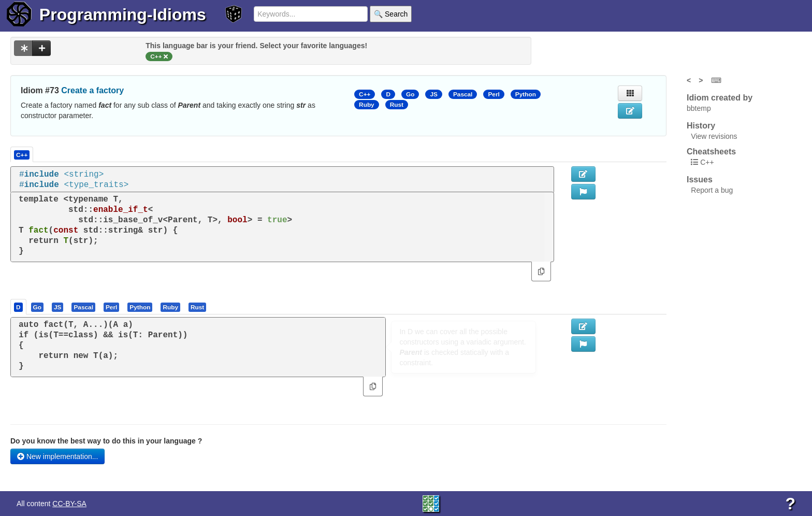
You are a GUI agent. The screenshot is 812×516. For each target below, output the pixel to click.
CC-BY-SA (69, 504)
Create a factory (92, 90)
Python (526, 94)
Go (410, 94)
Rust (397, 105)
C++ (365, 94)
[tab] (19, 307)
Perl (494, 94)
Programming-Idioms (123, 15)
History (701, 126)
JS (433, 94)
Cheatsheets (711, 152)
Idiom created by (720, 98)
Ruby (367, 105)
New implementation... (57, 456)
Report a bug (712, 190)
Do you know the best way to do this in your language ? (106, 441)
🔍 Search (391, 14)
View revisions (714, 136)
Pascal (463, 94)
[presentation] (18, 307)
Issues (700, 180)
